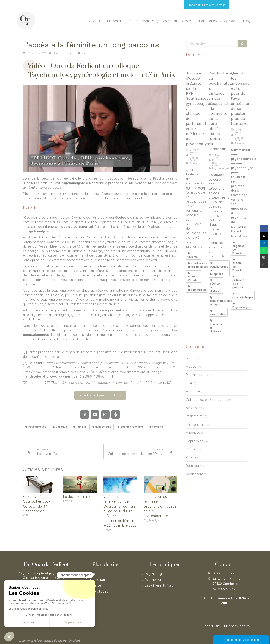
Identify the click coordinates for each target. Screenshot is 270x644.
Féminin (192, 449)
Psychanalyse (196, 375)
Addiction (193, 391)
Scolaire (192, 408)
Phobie (191, 457)
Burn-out (192, 466)
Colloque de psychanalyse (206, 400)
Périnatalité (194, 416)
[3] (71, 315)
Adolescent (194, 474)
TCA (189, 383)
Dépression (195, 441)
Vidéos (191, 366)
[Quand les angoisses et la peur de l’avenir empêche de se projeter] (239, 65)
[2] (25, 363)
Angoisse (193, 433)
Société (192, 358)
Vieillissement (196, 424)
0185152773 (226, 589)
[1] (94, 227)
